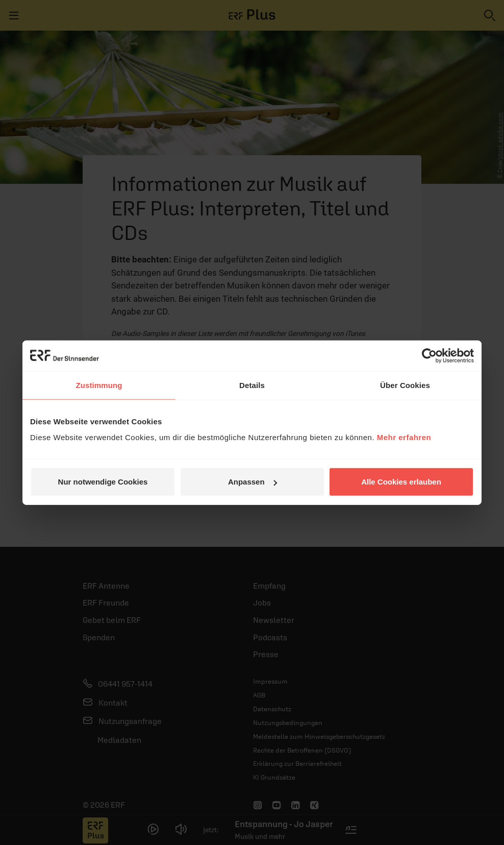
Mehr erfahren (404, 437)
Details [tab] (252, 385)
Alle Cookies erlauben (401, 482)
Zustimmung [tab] (99, 385)
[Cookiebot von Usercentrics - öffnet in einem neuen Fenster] (429, 355)
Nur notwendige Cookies (103, 482)
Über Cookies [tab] (405, 385)
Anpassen (253, 482)
